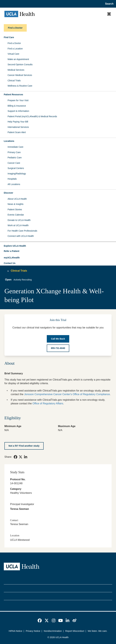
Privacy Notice (33, 631)
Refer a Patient (12, 251)
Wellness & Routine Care (20, 86)
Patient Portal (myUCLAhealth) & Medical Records (32, 116)
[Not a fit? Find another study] (24, 446)
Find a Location (15, 49)
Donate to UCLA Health (19, 220)
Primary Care (14, 152)
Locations (9, 141)
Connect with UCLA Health (21, 236)
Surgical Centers (16, 168)
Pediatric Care (15, 158)
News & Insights (15, 204)
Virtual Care (13, 54)
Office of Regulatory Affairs (48, 403)
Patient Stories (15, 209)
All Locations (14, 184)
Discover (8, 193)
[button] (58, 246)
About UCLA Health (17, 199)
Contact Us (10, 263)
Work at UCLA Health (18, 225)
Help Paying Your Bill (18, 122)
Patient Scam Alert (17, 132)
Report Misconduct (75, 631)
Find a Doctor (14, 43)
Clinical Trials (14, 81)
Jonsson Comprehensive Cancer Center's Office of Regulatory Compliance (67, 394)
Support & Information (18, 111)
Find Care (9, 37)
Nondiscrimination (53, 631)
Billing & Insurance (17, 106)
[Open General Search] (108, 4)
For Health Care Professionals (22, 231)
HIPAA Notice (15, 631)
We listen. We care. (98, 631)
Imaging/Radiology (17, 174)
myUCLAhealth (12, 258)
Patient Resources (13, 94)
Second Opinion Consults (20, 64)
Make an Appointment (18, 59)
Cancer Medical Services (20, 75)
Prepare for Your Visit (18, 100)
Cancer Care (14, 163)
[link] (15, 457)
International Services (18, 127)
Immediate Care (15, 147)
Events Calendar (16, 215)
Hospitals (12, 179)
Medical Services (16, 70)
